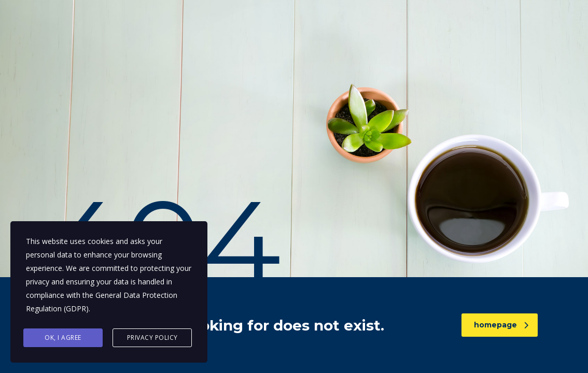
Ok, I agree (63, 338)
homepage (501, 325)
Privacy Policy (152, 338)
